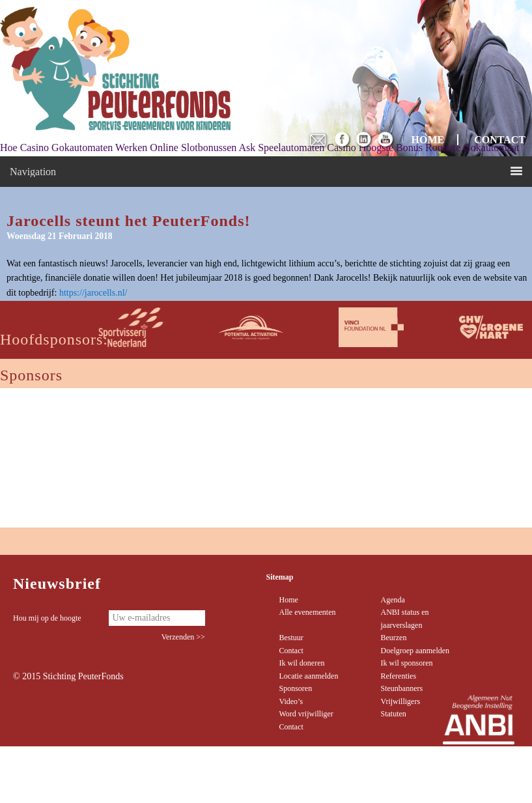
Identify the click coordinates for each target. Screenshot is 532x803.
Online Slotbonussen (193, 148)
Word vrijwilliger (306, 714)
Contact (291, 651)
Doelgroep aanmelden (415, 651)
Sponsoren (296, 688)
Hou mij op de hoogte (47, 618)
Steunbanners (401, 688)
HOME (428, 140)
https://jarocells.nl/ (93, 293)
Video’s (291, 701)
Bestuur (291, 638)
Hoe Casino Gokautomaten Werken (74, 148)
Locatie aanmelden (309, 676)
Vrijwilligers (400, 701)
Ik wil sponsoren (406, 663)
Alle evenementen (308, 612)
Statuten (393, 714)
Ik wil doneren (302, 663)
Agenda (392, 600)
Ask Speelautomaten (281, 148)
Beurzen (393, 638)
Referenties (398, 676)
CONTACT (500, 140)
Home (289, 600)
